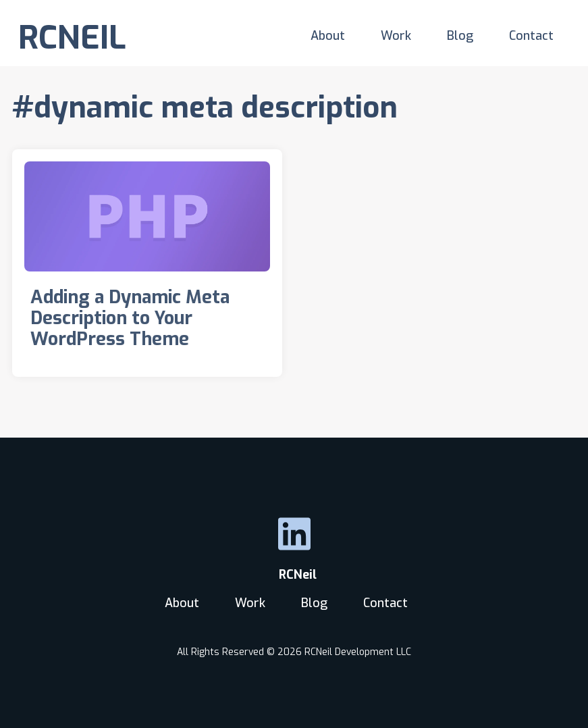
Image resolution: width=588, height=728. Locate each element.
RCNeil (294, 575)
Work (396, 36)
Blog (460, 36)
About (328, 36)
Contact (531, 36)
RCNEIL (72, 38)
